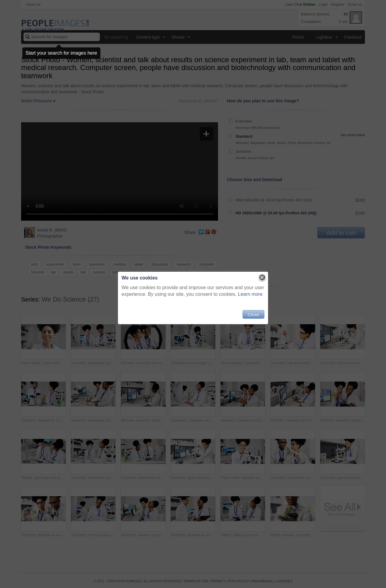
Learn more (250, 294)
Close (253, 314)
